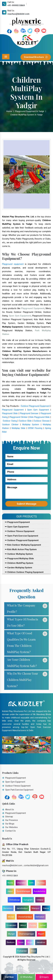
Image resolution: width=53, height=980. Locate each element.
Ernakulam (11, 925)
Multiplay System (31, 424)
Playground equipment (13, 264)
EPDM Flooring (35, 428)
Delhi (31, 883)
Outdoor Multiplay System (19, 554)
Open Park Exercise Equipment (22, 536)
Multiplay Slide (19, 428)
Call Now (9, 977)
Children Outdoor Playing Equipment (24, 572)
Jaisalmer (41, 942)
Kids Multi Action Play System (21, 549)
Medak (11, 917)
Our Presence (12, 820)
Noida (10, 883)
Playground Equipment (13, 410)
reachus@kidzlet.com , (13, 865)
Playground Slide (10, 413)
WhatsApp (26, 977)
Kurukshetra (40, 891)
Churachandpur (25, 917)
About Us (10, 809)
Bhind (33, 951)
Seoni (21, 942)
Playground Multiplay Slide (19, 558)
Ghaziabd (21, 883)
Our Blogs (10, 824)
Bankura (11, 942)
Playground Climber (19, 417)
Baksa (46, 908)
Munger (12, 934)
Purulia (33, 925)
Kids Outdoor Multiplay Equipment (23, 545)
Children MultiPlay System (19, 563)
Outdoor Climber (10, 424)
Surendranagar (23, 891)
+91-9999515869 (16, 5)
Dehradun (40, 917)
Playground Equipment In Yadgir (30, 111)
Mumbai (41, 883)
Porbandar (22, 951)
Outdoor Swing (10, 421)
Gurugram (28, 900)
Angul (30, 942)
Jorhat (43, 925)
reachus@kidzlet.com (18, 14)
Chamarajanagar (26, 934)
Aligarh (41, 934)
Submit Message (26, 504)
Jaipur (10, 891)
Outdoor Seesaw (42, 421)
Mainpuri (36, 908)
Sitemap (9, 817)
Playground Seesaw (29, 413)
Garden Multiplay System (19, 568)
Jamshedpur (22, 908)
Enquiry (44, 977)
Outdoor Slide (25, 421)
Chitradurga (14, 900)
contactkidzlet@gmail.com (36, 865)
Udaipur (40, 900)
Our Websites (11, 827)
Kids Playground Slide (40, 417)
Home (9, 111)
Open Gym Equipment (38, 410)
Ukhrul (23, 925)
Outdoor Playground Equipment (35, 406)
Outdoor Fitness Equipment (20, 531)
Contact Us (10, 831)
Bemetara (8, 908)
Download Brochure (36, 57)
